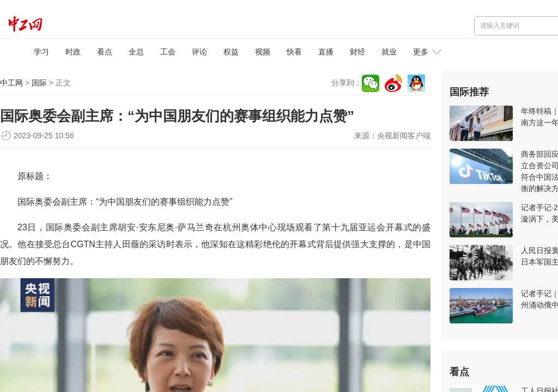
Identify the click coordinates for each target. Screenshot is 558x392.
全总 (136, 52)
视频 (263, 52)
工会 (168, 52)
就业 (389, 52)
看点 (105, 52)
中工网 (11, 83)
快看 (294, 52)
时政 (73, 52)
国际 (39, 83)
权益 (231, 52)
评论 (199, 52)
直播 (326, 52)
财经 (357, 52)
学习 (41, 52)
